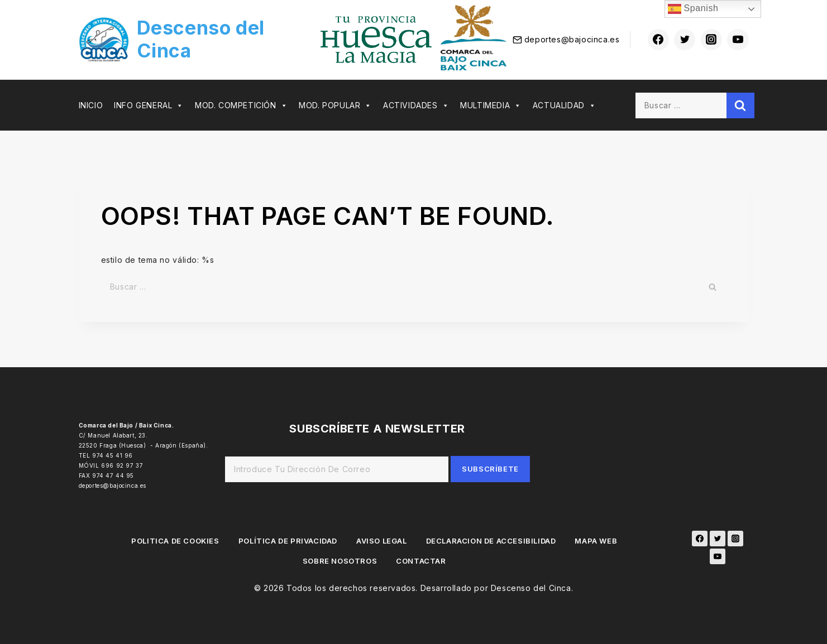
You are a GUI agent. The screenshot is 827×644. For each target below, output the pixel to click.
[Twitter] (685, 40)
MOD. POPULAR (335, 105)
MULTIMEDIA (491, 105)
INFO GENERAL (149, 105)
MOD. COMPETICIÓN (241, 105)
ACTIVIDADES (416, 105)
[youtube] (738, 40)
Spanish (693, 9)
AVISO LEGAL (382, 541)
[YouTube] (718, 556)
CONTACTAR (421, 561)
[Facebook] (658, 40)
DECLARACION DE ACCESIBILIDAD (491, 541)
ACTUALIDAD (565, 105)
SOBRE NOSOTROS (340, 561)
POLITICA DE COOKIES (175, 541)
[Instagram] (711, 40)
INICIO (91, 105)
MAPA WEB (596, 541)
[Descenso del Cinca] (197, 40)
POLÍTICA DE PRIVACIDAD (288, 541)
